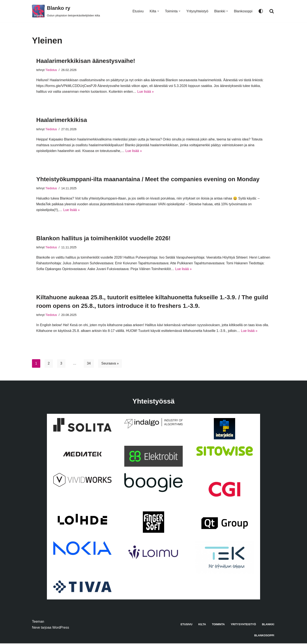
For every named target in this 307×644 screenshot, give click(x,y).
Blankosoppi (243, 11)
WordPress (61, 628)
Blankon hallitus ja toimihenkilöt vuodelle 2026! (103, 239)
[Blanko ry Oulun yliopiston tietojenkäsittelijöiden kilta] (66, 11)
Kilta (202, 625)
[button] (158, 11)
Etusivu (138, 11)
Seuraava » (110, 364)
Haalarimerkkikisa (62, 120)
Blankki (268, 625)
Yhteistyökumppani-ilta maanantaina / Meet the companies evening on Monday (148, 179)
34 (89, 364)
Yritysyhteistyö (197, 11)
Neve (36, 628)
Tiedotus (51, 70)
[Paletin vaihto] (261, 11)
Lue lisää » (146, 92)
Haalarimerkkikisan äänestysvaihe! (86, 61)
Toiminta (218, 625)
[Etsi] (272, 11)
